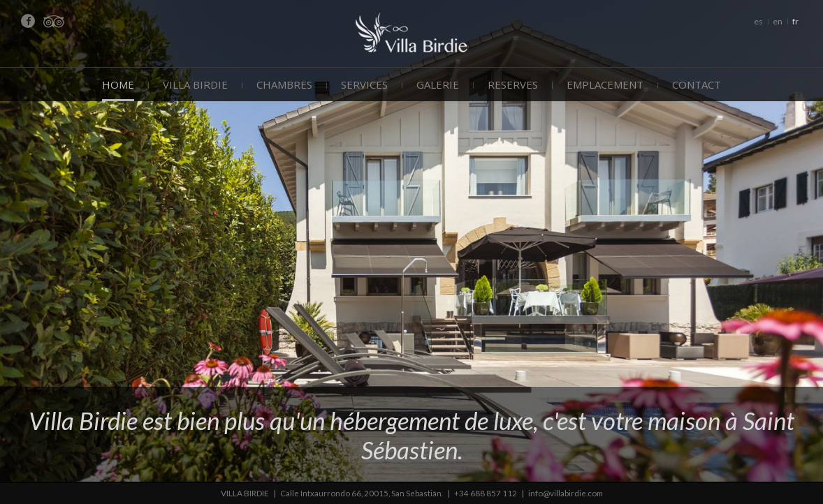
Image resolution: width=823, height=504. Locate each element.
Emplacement (605, 84)
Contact (697, 84)
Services (364, 84)
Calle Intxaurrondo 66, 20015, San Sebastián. (360, 493)
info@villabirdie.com (567, 493)
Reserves (513, 84)
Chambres (284, 84)
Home (118, 84)
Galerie (438, 84)
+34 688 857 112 (486, 493)
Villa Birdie (195, 84)
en (778, 21)
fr (795, 21)
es (758, 21)
